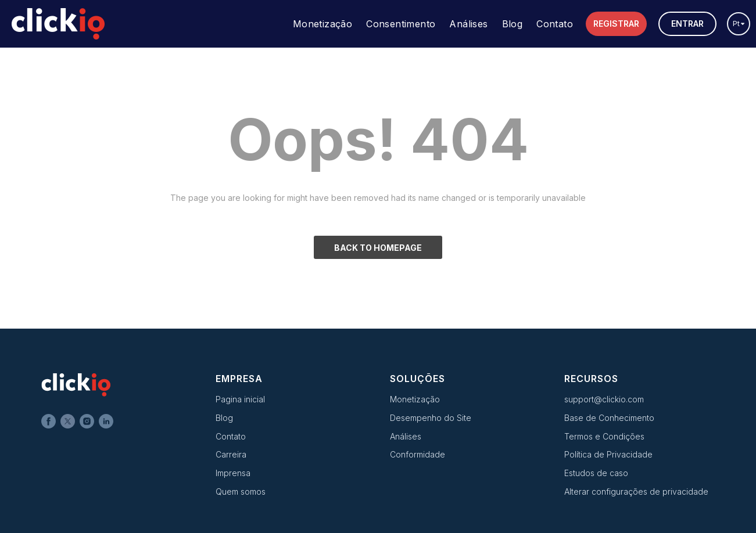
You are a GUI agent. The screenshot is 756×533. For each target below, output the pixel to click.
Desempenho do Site (431, 418)
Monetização (323, 24)
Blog (513, 24)
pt (739, 23)
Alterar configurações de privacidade (636, 491)
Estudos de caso (596, 473)
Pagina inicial (240, 399)
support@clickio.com (604, 399)
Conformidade (418, 454)
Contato (555, 24)
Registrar (616, 24)
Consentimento (401, 24)
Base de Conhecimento (609, 418)
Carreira (231, 454)
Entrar (687, 24)
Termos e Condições (604, 436)
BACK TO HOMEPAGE (378, 248)
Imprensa (233, 473)
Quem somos (241, 491)
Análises (468, 24)
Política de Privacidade (608, 454)
